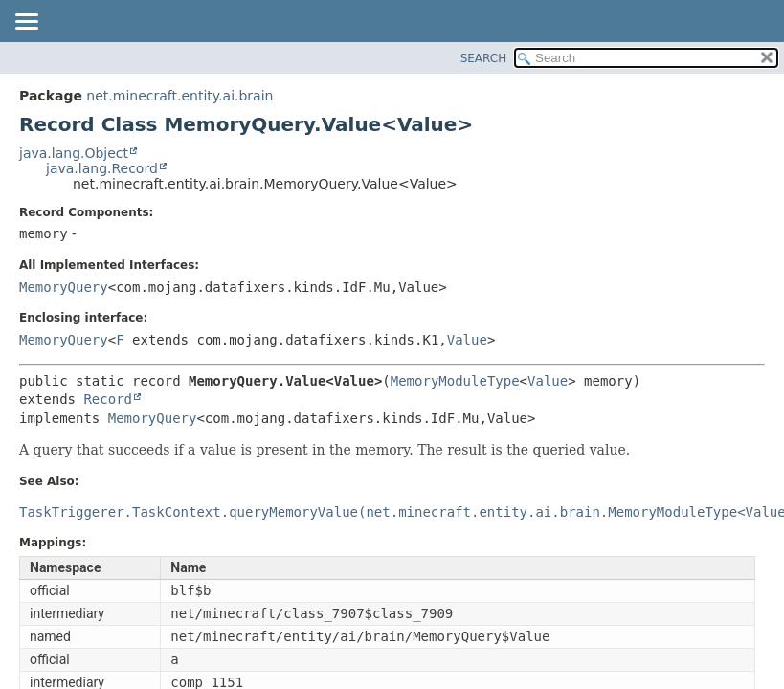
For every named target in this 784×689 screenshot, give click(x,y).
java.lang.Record (102, 168)
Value (467, 340)
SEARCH (484, 58)
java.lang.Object (74, 153)
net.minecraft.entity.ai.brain (179, 96)
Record (108, 399)
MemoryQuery (64, 287)
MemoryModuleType (455, 381)
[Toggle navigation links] (26, 23)
